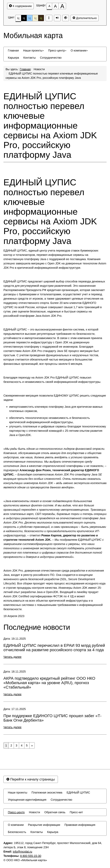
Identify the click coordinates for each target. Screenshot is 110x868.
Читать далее (12, 657)
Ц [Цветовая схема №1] (18, 19)
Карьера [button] (13, 58)
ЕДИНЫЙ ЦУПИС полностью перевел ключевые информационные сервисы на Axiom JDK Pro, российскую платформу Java (50, 125)
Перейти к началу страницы (31, 779)
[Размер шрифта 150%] (55, 6)
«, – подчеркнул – (55, 468)
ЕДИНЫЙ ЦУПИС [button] (78, 792)
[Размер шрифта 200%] (62, 6)
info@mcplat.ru (23, 852)
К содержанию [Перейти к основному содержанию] (20, 6)
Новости (39, 69)
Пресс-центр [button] (57, 50)
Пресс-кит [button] (76, 812)
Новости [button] (34, 812)
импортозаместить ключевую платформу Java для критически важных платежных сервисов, (56, 409)
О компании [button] (79, 50)
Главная (25, 69)
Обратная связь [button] (55, 812)
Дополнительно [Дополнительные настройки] (85, 18)
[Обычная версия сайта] (66, 18)
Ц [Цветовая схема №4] (35, 18)
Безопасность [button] (17, 832)
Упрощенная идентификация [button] (27, 800)
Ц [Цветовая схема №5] (41, 18)
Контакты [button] (30, 58)
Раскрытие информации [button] (44, 825)
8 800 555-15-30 (31, 856)
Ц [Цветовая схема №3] (30, 18)
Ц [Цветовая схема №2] (24, 18)
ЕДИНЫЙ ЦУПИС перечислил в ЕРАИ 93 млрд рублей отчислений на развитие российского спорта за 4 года (54, 648)
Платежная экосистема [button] (47, 792)
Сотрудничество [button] (51, 58)
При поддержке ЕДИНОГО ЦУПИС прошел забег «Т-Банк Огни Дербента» (52, 718)
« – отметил (55, 529)
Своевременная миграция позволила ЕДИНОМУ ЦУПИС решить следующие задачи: (55, 398)
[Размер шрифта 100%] (49, 6)
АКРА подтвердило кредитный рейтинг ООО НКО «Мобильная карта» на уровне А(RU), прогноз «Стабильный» (49, 683)
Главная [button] (13, 50)
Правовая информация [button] (80, 825)
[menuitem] (13, 50)
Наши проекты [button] (33, 50)
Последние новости (37, 627)
